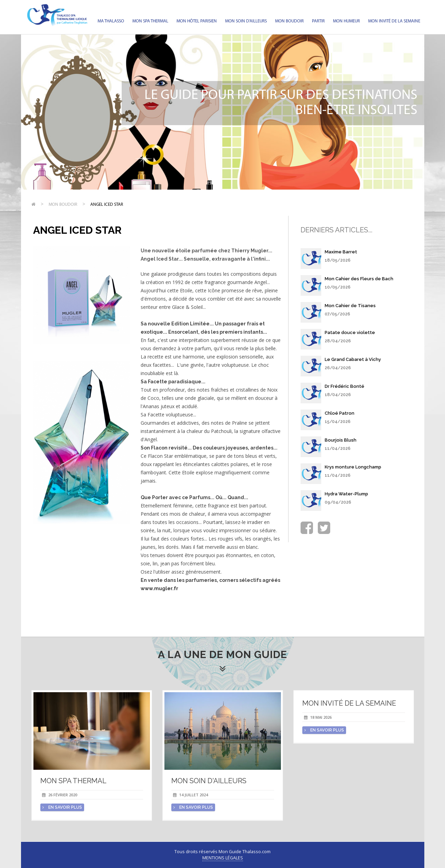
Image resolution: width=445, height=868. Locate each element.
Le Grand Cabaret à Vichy (353, 359)
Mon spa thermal (150, 21)
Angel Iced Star (107, 205)
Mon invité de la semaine (394, 21)
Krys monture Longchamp (353, 467)
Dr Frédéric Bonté (345, 386)
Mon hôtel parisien (197, 21)
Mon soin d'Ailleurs (246, 21)
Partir (318, 21)
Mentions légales (223, 858)
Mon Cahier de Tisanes (350, 306)
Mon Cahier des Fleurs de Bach (359, 279)
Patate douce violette (350, 332)
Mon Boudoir (289, 21)
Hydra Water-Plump (346, 494)
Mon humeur (346, 21)
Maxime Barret (341, 252)
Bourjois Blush (341, 440)
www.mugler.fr (159, 588)
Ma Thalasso (111, 21)
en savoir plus (62, 807)
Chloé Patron (340, 413)
